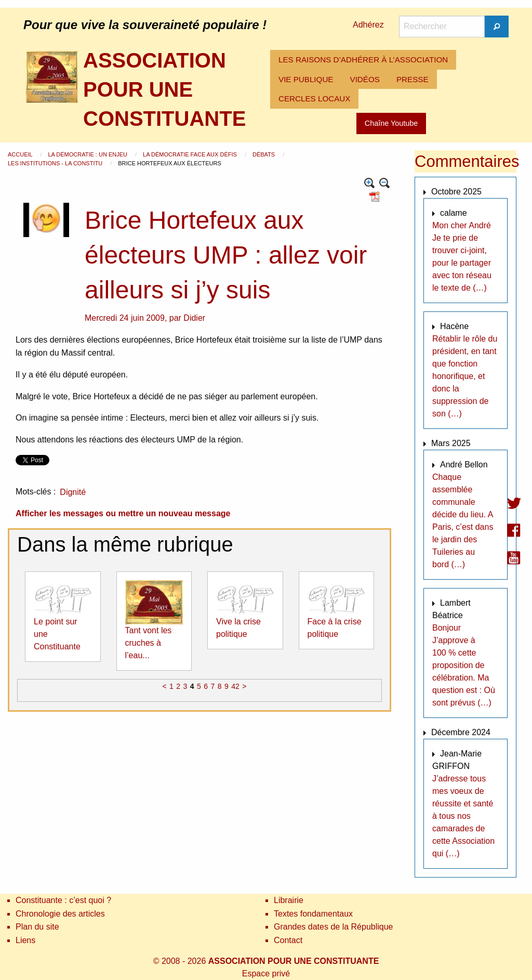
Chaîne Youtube (391, 123)
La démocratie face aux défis (191, 154)
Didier (194, 318)
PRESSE (413, 79)
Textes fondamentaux (313, 914)
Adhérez (368, 25)
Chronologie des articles (60, 914)
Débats (264, 154)
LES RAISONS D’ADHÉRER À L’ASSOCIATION (363, 60)
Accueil (21, 154)
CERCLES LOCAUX (314, 99)
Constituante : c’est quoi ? (63, 900)
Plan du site (37, 927)
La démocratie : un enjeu (88, 154)
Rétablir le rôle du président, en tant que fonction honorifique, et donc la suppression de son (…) (465, 376)
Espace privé (266, 974)
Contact (288, 940)
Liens (25, 940)
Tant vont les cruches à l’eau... (149, 643)
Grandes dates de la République (334, 927)
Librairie (289, 900)
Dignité (73, 492)
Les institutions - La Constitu (56, 163)
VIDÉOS (365, 79)
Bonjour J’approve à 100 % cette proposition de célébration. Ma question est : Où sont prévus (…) (464, 665)
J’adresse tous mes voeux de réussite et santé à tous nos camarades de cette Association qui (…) (463, 816)
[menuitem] (363, 60)
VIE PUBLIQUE (306, 79)
